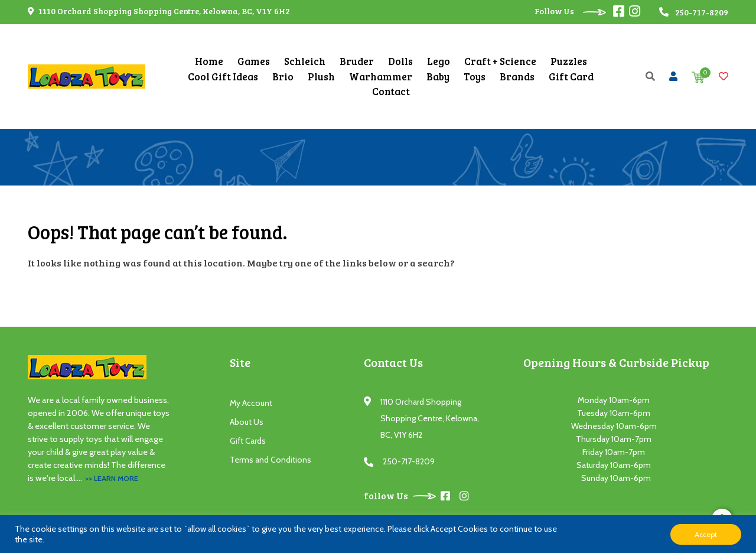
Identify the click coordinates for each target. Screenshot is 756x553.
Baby (438, 77)
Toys (475, 77)
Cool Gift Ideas (223, 77)
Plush (321, 77)
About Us (247, 422)
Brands (517, 77)
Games (254, 61)
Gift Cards (248, 441)
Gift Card (571, 77)
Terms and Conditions (271, 460)
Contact (391, 91)
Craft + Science (500, 61)
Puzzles (569, 61)
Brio (283, 77)
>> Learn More (112, 478)
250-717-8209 (409, 461)
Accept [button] (706, 534)
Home (209, 61)
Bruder (357, 61)
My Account (251, 403)
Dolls (400, 61)
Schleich (305, 61)
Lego (439, 61)
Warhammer (381, 77)
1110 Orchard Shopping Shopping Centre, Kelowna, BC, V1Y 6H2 (159, 11)
